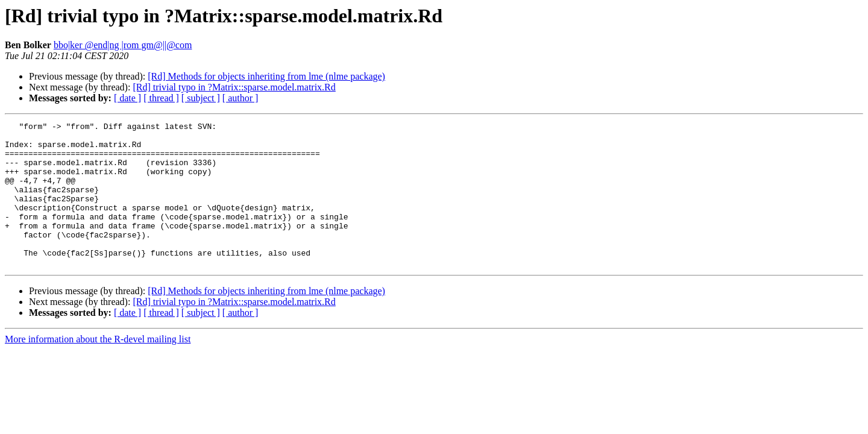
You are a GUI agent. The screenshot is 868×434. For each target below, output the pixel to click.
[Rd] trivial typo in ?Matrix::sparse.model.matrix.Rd (234, 87)
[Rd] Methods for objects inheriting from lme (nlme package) (266, 76)
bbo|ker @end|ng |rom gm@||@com (123, 45)
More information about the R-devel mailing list (98, 368)
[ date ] (127, 98)
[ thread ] (161, 98)
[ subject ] (201, 98)
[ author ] (241, 98)
